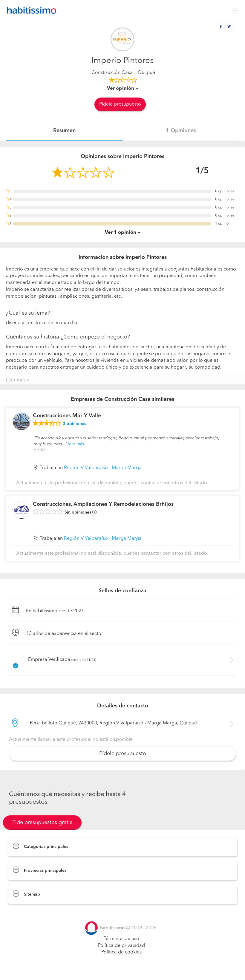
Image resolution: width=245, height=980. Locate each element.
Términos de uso (121, 939)
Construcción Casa (112, 73)
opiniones (74, 424)
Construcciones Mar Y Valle (67, 416)
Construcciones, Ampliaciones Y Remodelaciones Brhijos (103, 504)
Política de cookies (121, 952)
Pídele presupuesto (120, 104)
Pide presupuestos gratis (42, 823)
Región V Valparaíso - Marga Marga (103, 468)
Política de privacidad (121, 946)
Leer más (16, 380)
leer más (76, 444)
